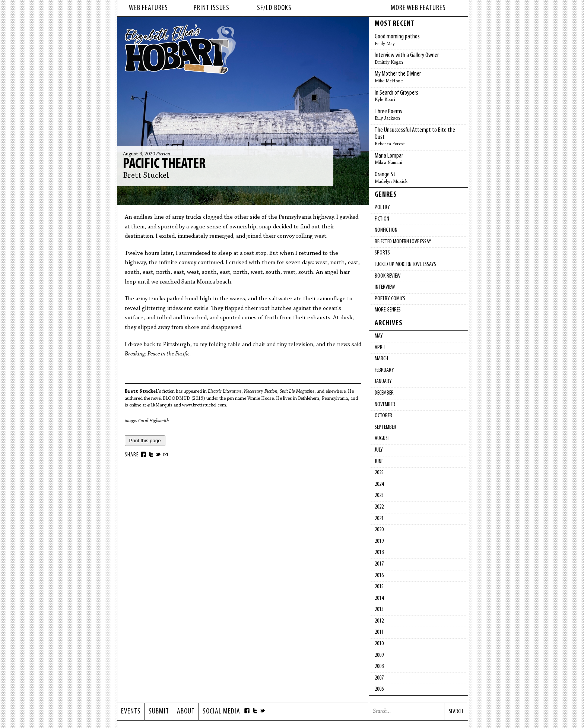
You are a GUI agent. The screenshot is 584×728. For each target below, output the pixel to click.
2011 (379, 632)
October (383, 416)
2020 (379, 530)
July (379, 450)
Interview (385, 287)
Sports (382, 253)
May (379, 336)
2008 (379, 667)
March (381, 359)
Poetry (382, 208)
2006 (379, 689)
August (383, 439)
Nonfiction (386, 230)
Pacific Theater (164, 164)
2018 (379, 553)
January (383, 382)
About (186, 712)
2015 (379, 587)
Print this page (145, 441)
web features (148, 8)
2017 (379, 564)
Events (131, 712)
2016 (379, 576)
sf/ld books (274, 8)
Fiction (163, 154)
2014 (379, 598)
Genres (386, 195)
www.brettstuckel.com (204, 405)
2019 (379, 541)
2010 (379, 644)
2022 (379, 507)
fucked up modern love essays (405, 265)
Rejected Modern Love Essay (403, 242)
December (384, 393)
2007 (379, 678)
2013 (379, 610)
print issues (212, 8)
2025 (379, 473)
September (385, 427)
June (379, 462)
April (380, 348)
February (384, 370)
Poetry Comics (390, 299)
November (385, 405)
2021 (379, 519)
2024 (379, 484)
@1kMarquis (160, 405)
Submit (159, 712)
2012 (379, 621)
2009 (379, 655)
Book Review (388, 276)
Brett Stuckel (146, 176)
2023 (379, 496)
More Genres (388, 310)
